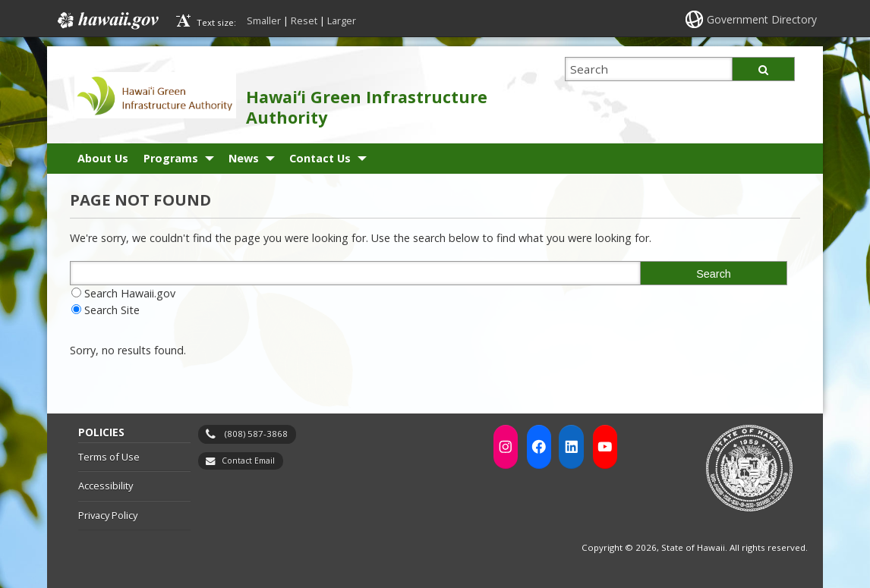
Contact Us (320, 158)
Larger (342, 20)
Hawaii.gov (107, 20)
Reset (304, 20)
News (244, 158)
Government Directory (762, 19)
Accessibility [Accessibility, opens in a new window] (106, 486)
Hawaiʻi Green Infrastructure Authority (367, 107)
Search (714, 274)
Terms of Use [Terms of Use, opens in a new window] (109, 457)
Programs (171, 158)
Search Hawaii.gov (130, 293)
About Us (103, 158)
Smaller (264, 20)
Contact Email (248, 461)
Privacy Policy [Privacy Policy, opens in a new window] (108, 515)
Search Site (112, 310)
